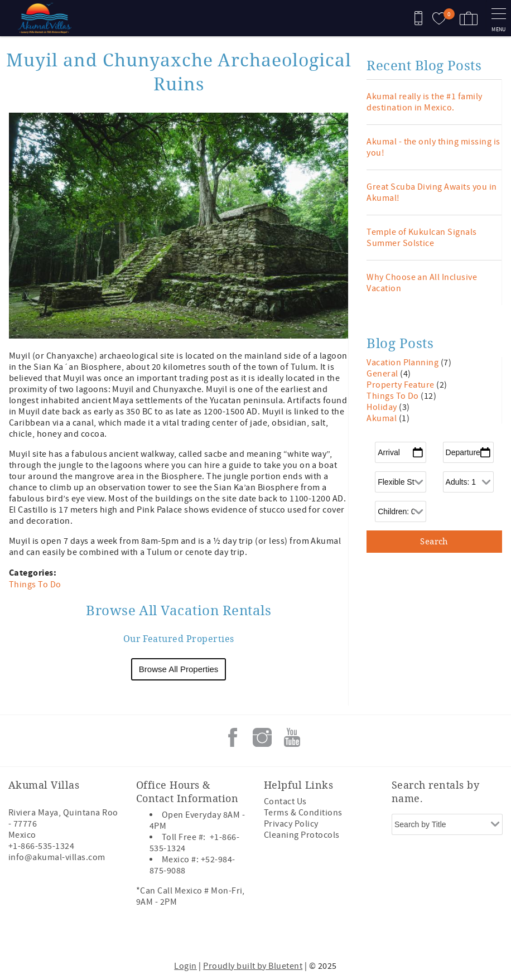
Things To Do (35, 585)
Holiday (383, 407)
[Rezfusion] (104, 934)
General (383, 374)
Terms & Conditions (303, 813)
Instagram (262, 737)
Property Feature (401, 385)
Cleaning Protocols (302, 835)
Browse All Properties (179, 669)
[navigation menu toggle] (498, 18)
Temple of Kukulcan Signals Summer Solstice (421, 238)
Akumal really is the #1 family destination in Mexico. (424, 102)
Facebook (233, 737)
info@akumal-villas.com (57, 857)
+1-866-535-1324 (41, 846)
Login (185, 966)
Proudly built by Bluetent (253, 966)
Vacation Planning (404, 363)
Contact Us (285, 802)
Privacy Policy (291, 824)
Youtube (292, 737)
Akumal (382, 418)
